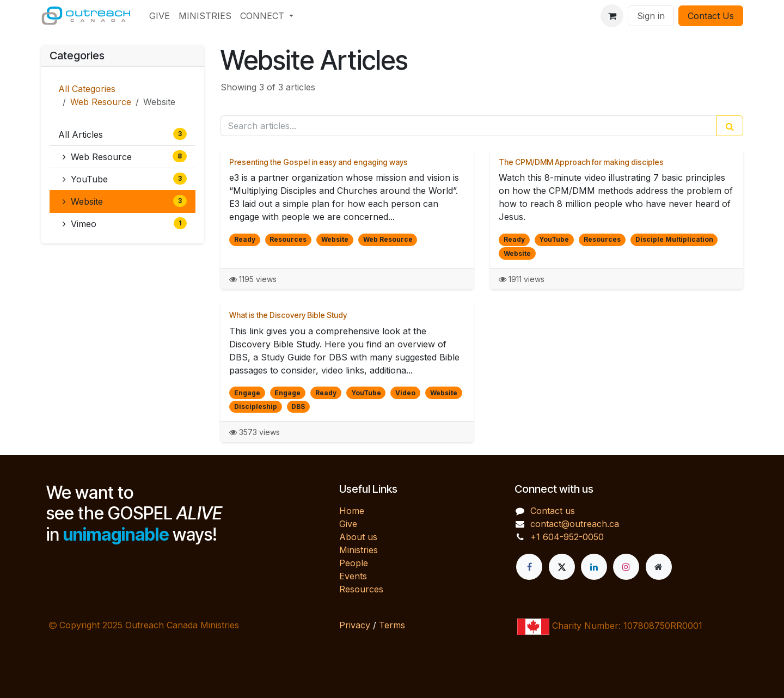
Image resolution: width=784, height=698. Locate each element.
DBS (298, 406)
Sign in (651, 16)
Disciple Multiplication (674, 239)
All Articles (122, 134)
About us (358, 537)
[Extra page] (659, 567)
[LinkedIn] (594, 567)
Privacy (355, 625)
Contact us (553, 511)
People (354, 563)
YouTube (125, 179)
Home (352, 511)
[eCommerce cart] (612, 16)
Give (348, 524)
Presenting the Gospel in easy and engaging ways (318, 162)
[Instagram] (626, 567)
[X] (562, 567)
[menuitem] (160, 16)
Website (125, 201)
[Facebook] (529, 567)
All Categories (87, 89)
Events (353, 576)
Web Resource (101, 102)
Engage (247, 393)
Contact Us (711, 16)
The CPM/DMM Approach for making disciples (581, 162)
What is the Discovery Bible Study (288, 315)
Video (405, 393)
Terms (392, 625)
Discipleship (256, 406)
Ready (245, 239)
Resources (288, 239)
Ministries (359, 550)
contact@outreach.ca (575, 524)
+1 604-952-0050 (567, 537)
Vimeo (125, 223)
